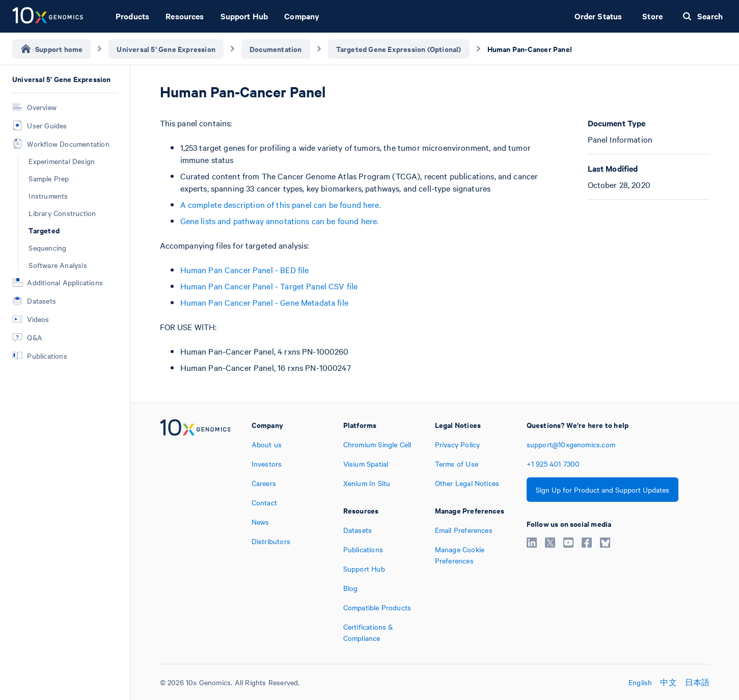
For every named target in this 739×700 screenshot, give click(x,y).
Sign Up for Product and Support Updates (603, 490)
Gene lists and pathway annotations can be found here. (280, 221)
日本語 (697, 682)
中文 (668, 682)
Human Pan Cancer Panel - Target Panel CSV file (269, 286)
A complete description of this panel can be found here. (281, 204)
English (640, 682)
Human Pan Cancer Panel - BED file (245, 270)
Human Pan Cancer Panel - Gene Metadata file (264, 302)
